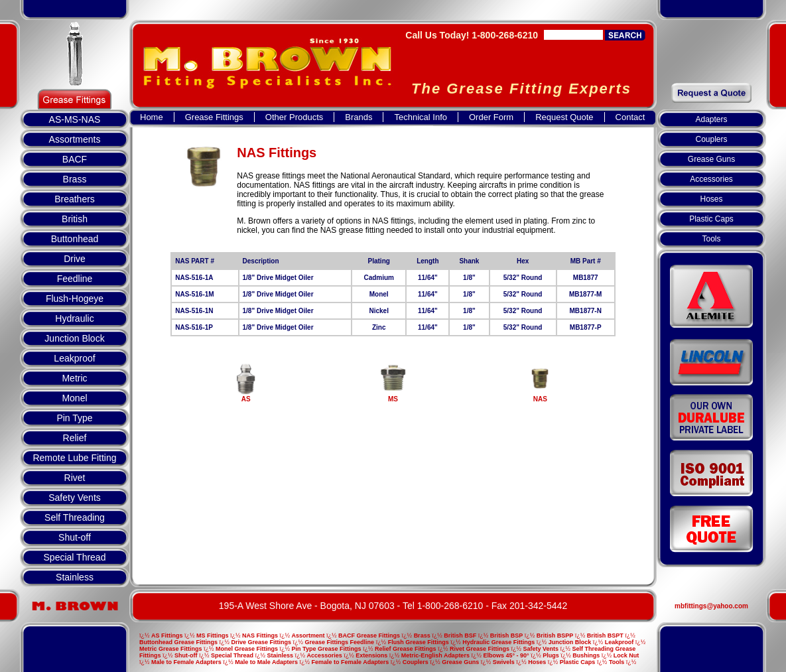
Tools (711, 239)
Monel (74, 398)
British (75, 219)
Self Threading (75, 517)
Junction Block (74, 338)
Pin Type (74, 418)
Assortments (75, 139)
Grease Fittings (214, 117)
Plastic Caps (711, 219)
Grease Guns (711, 159)
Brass (75, 179)
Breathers (75, 199)
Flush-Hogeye (75, 299)
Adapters (711, 119)
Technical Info (421, 117)
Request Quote (564, 117)
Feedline (75, 279)
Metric (74, 378)
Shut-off (75, 537)
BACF (75, 159)
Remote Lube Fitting (74, 458)
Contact (630, 117)
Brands (359, 117)
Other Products (294, 117)
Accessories (711, 179)
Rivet (75, 478)
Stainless (75, 577)
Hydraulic (74, 318)
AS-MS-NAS (75, 119)
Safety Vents (75, 498)
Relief (75, 438)
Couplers (711, 139)
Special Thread (75, 557)
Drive (75, 259)
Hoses (711, 199)
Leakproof (74, 358)
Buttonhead (75, 239)
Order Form (491, 117)
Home (152, 117)
